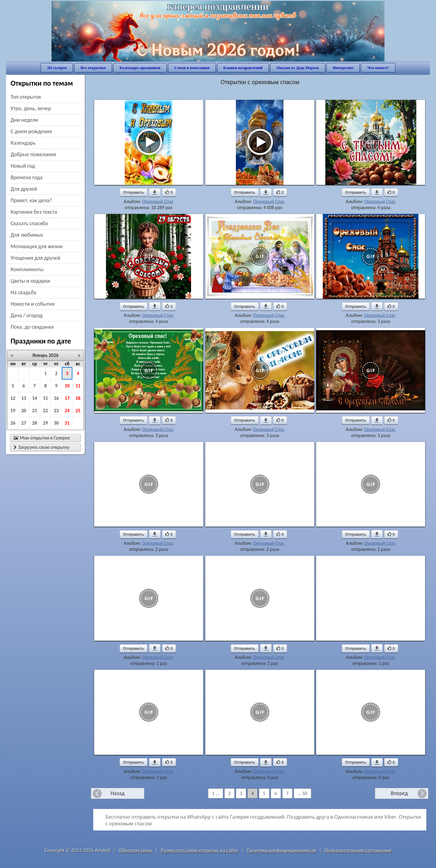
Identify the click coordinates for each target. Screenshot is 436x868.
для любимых (27, 235)
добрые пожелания (33, 154)
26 (13, 423)
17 (67, 398)
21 (35, 411)
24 (67, 411)
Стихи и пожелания (192, 68)
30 (56, 423)
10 (67, 386)
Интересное (343, 68)
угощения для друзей (35, 258)
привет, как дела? (31, 200)
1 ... (216, 793)
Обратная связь (136, 850)
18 (78, 398)
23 (56, 411)
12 (13, 398)
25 (78, 411)
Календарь (23, 143)
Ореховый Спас (158, 201)
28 (35, 423)
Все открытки (93, 68)
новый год (23, 166)
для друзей (24, 189)
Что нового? (378, 68)
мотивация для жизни (37, 246)
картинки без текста (34, 212)
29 (45, 423)
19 (13, 411)
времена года (26, 177)
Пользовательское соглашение (358, 850)
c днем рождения (31, 131)
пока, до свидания (32, 327)
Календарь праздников (140, 68)
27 (24, 423)
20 (24, 411)
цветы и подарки (30, 281)
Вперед (399, 793)
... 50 (302, 793)
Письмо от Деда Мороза (298, 68)
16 (56, 398)
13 (24, 398)
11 (78, 386)
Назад (117, 793)
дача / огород (27, 315)
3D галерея (57, 68)
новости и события (33, 304)
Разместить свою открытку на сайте (200, 850)
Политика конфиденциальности (281, 850)
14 (35, 398)
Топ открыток (26, 97)
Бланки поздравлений (243, 68)
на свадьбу (23, 292)
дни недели (24, 120)
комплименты (27, 269)
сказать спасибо (29, 223)
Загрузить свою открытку (41, 447)
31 (67, 423)
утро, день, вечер (31, 108)
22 (45, 411)
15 (45, 398)
